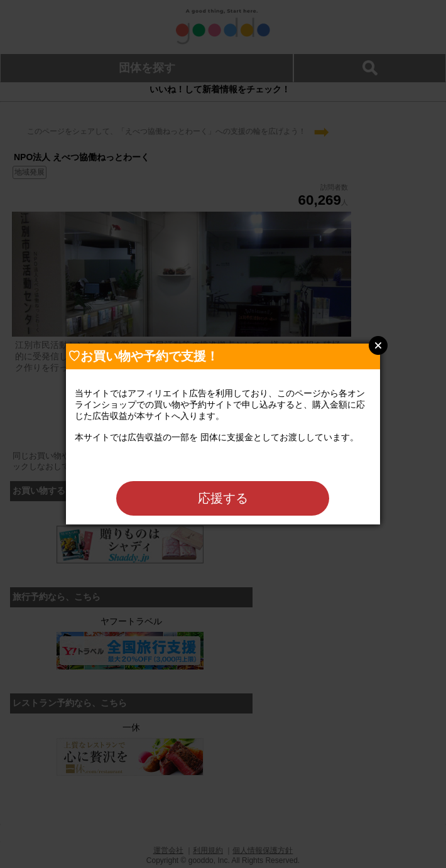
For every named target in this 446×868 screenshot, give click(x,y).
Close (378, 345)
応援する (223, 498)
